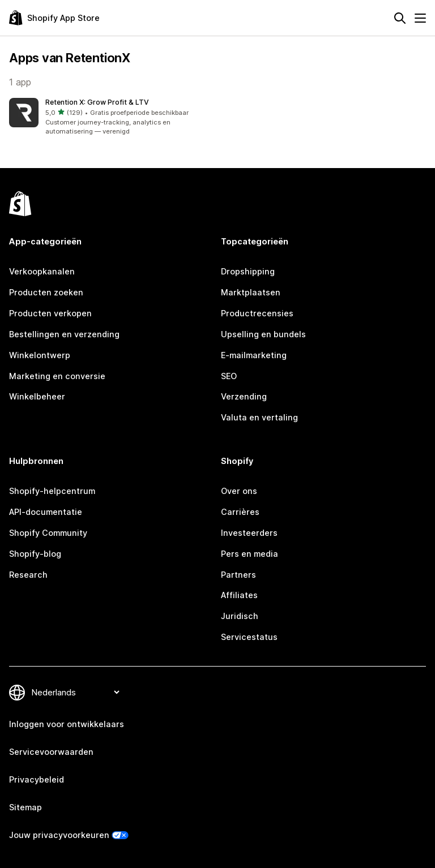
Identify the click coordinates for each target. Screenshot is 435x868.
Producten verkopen (50, 313)
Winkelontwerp (40, 355)
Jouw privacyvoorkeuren (59, 835)
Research (28, 575)
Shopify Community (48, 533)
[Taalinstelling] (75, 692)
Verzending (244, 396)
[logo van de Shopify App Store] (54, 18)
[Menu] (420, 18)
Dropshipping (248, 271)
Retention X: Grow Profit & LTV (97, 102)
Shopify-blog (35, 554)
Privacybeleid (37, 779)
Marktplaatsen (251, 292)
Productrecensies (257, 313)
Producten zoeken (46, 292)
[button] (111, 117)
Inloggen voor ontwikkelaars (67, 724)
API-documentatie (46, 512)
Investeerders (249, 533)
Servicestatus (249, 637)
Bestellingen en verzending (64, 334)
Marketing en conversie (57, 376)
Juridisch (240, 616)
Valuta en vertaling (259, 417)
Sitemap (25, 807)
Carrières (240, 512)
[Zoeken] (400, 18)
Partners (238, 575)
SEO (229, 376)
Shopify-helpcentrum (52, 491)
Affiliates (239, 595)
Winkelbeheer (37, 396)
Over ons (239, 491)
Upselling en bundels (263, 334)
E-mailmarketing (254, 355)
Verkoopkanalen (42, 271)
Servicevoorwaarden (51, 752)
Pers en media (250, 554)
